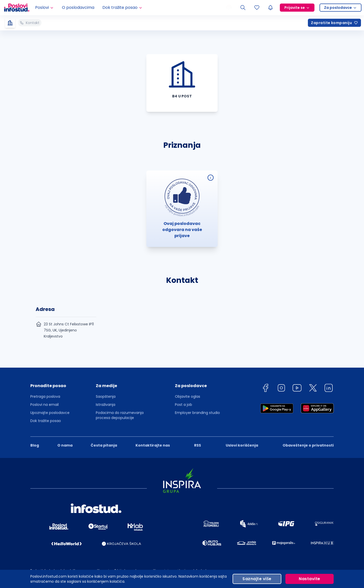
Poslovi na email (44, 405)
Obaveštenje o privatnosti (308, 445)
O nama (65, 445)
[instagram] (281, 389)
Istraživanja (106, 405)
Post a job (184, 405)
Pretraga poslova (45, 396)
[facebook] (265, 389)
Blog (35, 445)
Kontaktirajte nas (153, 445)
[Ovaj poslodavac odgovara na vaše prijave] (211, 178)
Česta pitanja (104, 445)
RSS (198, 445)
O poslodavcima (78, 7)
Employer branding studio (197, 413)
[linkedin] (329, 389)
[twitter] (313, 389)
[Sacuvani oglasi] (257, 8)
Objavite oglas (188, 396)
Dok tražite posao (46, 421)
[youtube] (297, 389)
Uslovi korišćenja (242, 445)
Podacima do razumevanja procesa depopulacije (120, 415)
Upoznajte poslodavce (50, 413)
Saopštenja (106, 396)
